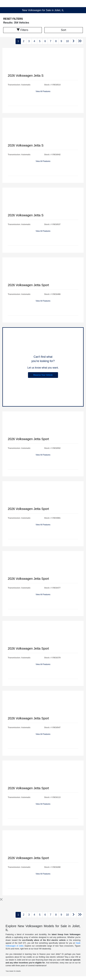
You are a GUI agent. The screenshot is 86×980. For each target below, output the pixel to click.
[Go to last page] (80, 41)
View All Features (43, 91)
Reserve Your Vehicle (43, 375)
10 (67, 41)
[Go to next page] (74, 41)
